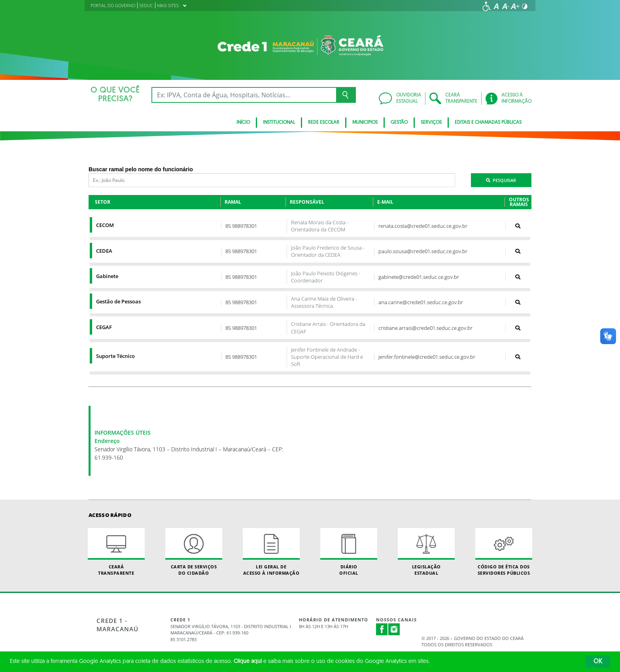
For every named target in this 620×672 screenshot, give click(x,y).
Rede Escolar (324, 123)
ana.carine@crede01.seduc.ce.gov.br (421, 302)
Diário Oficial (349, 552)
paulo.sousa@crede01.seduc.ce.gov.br (423, 251)
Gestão (399, 123)
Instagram (394, 629)
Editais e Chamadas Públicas (488, 123)
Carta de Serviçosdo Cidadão (194, 552)
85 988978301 (241, 226)
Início (243, 123)
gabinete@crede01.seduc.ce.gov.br (419, 277)
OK (598, 662)
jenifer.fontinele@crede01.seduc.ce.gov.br (427, 357)
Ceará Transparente (116, 552)
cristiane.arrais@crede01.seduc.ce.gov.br (425, 328)
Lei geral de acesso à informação (271, 552)
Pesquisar (501, 180)
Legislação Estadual (426, 552)
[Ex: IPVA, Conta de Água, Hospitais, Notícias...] (244, 95)
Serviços (431, 123)
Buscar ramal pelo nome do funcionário (141, 169)
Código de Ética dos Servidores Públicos (504, 552)
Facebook (382, 629)
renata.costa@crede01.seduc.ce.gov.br (423, 226)
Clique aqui (248, 662)
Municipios (365, 123)
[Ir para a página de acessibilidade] (487, 6)
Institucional (279, 123)
